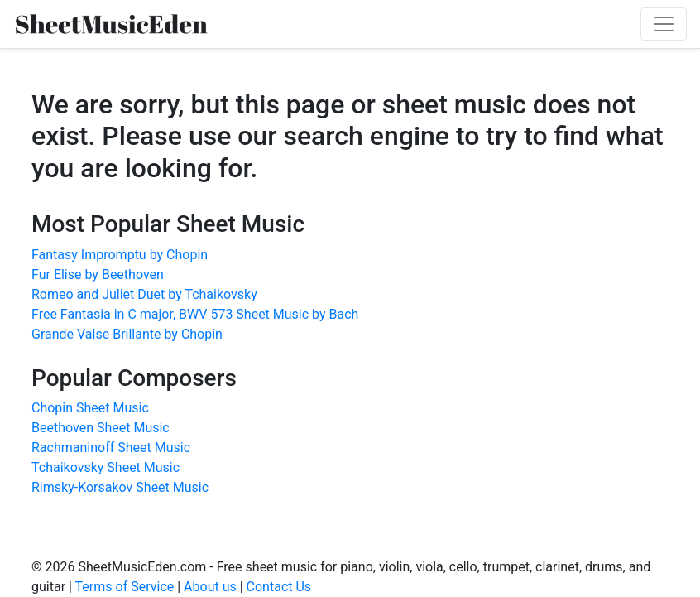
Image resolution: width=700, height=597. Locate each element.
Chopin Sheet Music (90, 408)
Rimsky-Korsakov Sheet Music (120, 487)
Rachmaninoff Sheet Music (111, 448)
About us (210, 587)
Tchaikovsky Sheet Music (105, 467)
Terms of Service (125, 587)
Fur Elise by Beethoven (98, 274)
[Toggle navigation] (664, 24)
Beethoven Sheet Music (101, 428)
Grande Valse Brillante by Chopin (127, 334)
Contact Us (279, 587)
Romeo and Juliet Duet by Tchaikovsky (144, 294)
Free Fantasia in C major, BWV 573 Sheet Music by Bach (195, 314)
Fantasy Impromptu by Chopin (120, 255)
